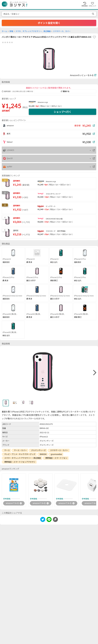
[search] (93, 14)
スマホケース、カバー (62, 31)
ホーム (4, 31)
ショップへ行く (63, 112)
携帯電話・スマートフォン (56, 458)
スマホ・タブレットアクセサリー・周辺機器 (23, 458)
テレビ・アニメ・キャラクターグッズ (20, 454)
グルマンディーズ (38, 450)
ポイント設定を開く (49, 23)
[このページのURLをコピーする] (55, 519)
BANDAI (43, 454)
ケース (7, 450)
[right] (94, 373)
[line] (49, 520)
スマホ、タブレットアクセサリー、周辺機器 (33, 31)
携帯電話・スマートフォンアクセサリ (20, 462)
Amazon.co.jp (43, 102)
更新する (65, 91)
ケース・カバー (20, 450)
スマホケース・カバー (59, 450)
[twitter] (43, 520)
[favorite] (94, 37)
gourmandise (56, 454)
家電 (11, 31)
